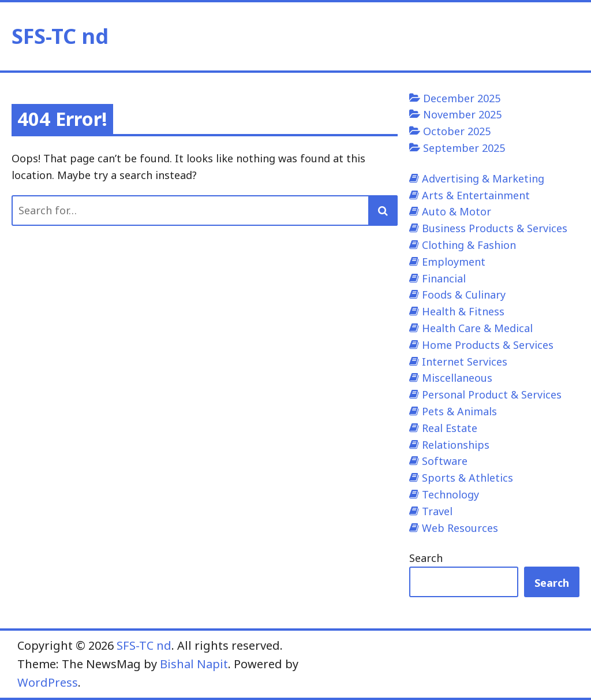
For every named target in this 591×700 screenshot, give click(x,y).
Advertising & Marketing (483, 178)
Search (426, 558)
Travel (437, 511)
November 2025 (462, 114)
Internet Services (465, 362)
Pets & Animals (459, 411)
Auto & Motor (457, 211)
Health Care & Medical (477, 328)
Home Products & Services (488, 345)
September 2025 (464, 148)
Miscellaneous (457, 378)
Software (445, 461)
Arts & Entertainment (476, 195)
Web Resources (460, 528)
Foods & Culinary (464, 295)
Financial (444, 278)
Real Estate (450, 428)
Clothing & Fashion (469, 245)
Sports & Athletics (467, 478)
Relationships (456, 445)
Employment (454, 262)
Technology (450, 494)
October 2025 (457, 131)
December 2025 (462, 98)
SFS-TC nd (60, 36)
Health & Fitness (463, 311)
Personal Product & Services (492, 394)
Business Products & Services (495, 228)
